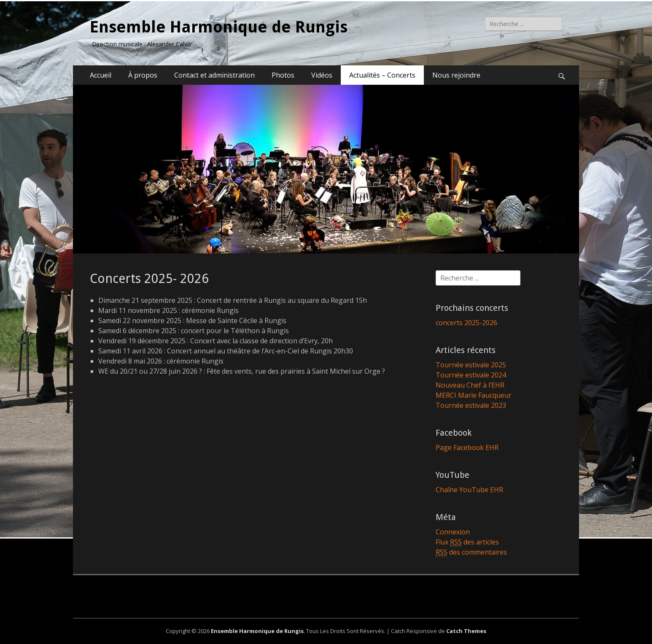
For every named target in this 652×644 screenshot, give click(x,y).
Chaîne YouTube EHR (469, 490)
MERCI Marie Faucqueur (474, 395)
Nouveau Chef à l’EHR (470, 385)
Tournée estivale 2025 (471, 365)
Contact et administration (214, 75)
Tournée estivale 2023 (471, 405)
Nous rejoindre (456, 75)
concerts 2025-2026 (466, 323)
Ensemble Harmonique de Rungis (219, 27)
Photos (283, 75)
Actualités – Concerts (382, 75)
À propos (143, 75)
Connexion (453, 532)
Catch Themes (466, 631)
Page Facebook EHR (467, 447)
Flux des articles (467, 542)
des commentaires (471, 552)
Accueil (101, 75)
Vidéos (322, 75)
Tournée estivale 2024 (471, 375)
